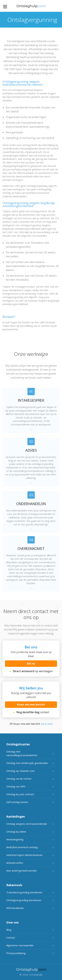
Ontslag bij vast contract (20, 794)
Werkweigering (15, 839)
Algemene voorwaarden (20, 945)
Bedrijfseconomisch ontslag (22, 847)
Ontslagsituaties (18, 744)
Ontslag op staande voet (21, 771)
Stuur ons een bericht (31, 705)
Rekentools (14, 885)
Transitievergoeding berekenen (24, 892)
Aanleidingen (16, 817)
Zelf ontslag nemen (17, 802)
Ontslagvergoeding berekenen (24, 900)
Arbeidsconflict (15, 863)
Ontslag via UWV (16, 786)
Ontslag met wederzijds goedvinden (27, 763)
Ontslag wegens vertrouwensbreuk (27, 824)
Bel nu (31, 664)
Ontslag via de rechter (19, 779)
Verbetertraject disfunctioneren (24, 855)
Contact (11, 937)
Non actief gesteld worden (21, 871)
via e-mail (47, 724)
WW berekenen (15, 908)
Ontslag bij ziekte (16, 832)
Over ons (12, 922)
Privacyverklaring (16, 953)
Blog (9, 930)
